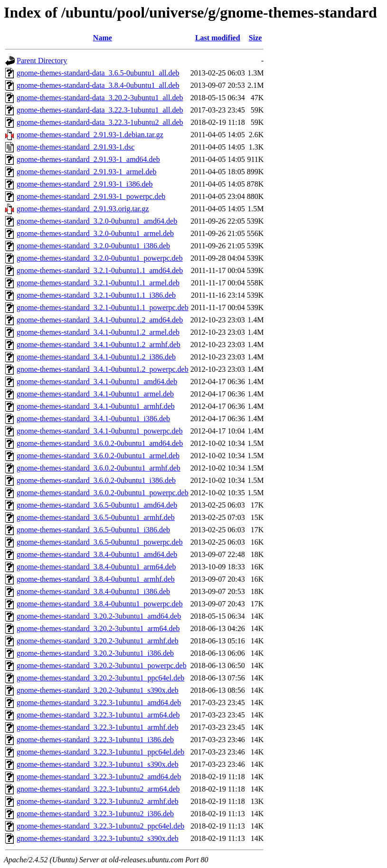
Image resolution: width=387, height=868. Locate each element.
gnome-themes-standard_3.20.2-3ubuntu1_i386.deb (95, 653)
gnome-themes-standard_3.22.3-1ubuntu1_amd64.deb (99, 703)
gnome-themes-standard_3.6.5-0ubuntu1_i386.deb (93, 530)
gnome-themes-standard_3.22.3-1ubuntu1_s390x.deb (98, 764)
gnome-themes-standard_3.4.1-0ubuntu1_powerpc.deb (100, 431)
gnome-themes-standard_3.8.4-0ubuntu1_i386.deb (93, 591)
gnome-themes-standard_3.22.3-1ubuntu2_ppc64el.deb (100, 826)
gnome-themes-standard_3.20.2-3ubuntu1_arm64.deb (98, 628)
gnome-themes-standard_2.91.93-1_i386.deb (85, 184)
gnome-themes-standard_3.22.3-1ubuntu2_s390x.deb (98, 838)
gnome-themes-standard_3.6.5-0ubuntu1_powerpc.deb (100, 542)
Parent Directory (42, 61)
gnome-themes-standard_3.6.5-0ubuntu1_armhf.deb (96, 517)
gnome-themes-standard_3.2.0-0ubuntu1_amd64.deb (97, 221)
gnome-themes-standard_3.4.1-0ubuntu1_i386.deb (93, 419)
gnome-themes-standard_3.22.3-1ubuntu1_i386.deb (95, 740)
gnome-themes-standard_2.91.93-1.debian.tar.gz (90, 135)
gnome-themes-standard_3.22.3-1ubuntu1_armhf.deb (98, 727)
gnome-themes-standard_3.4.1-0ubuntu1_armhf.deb (96, 406)
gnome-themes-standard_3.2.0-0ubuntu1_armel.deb (95, 233)
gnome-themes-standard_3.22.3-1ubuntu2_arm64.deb (98, 789)
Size (255, 38)
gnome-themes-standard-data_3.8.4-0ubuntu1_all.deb (98, 85)
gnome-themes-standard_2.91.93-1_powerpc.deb (91, 196)
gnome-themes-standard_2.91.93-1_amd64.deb (88, 159)
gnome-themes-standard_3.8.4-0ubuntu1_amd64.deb (97, 554)
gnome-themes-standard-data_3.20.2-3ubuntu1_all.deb (100, 98)
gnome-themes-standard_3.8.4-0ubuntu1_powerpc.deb (100, 604)
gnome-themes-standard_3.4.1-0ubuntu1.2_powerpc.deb (103, 369)
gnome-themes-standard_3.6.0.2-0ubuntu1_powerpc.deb (103, 493)
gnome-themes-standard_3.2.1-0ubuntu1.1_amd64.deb (100, 270)
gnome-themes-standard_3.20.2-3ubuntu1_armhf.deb (98, 641)
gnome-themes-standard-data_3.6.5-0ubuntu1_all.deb (98, 73)
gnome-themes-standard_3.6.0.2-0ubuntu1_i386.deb (96, 480)
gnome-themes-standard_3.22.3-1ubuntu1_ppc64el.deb (100, 752)
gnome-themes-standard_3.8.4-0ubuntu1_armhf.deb (96, 579)
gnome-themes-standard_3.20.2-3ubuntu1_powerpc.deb (102, 665)
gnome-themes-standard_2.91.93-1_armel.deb (87, 172)
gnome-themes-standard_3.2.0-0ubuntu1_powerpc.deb (100, 258)
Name (103, 38)
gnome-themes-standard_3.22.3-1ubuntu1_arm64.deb (98, 715)
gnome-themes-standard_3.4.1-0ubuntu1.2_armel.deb (98, 332)
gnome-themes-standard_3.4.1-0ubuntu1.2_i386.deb (96, 357)
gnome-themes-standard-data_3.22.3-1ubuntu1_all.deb (100, 110)
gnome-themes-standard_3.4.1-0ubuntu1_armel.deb (95, 394)
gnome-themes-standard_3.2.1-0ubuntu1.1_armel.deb (98, 283)
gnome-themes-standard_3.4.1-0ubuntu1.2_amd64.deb (100, 320)
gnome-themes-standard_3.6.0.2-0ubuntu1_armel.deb (98, 456)
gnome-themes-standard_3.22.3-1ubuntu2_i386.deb (95, 814)
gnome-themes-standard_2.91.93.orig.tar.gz (83, 209)
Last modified (218, 38)
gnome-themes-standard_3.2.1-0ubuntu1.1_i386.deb (96, 295)
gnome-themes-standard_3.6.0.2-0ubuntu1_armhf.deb (99, 468)
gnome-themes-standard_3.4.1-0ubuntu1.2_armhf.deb (99, 344)
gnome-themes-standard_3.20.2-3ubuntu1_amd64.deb (99, 616)
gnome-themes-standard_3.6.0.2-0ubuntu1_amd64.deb (100, 443)
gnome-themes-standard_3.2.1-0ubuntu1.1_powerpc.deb (103, 307)
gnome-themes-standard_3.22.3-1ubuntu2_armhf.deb (98, 801)
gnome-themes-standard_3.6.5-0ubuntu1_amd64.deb (97, 505)
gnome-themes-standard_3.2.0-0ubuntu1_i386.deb (93, 246)
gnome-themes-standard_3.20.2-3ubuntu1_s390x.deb (98, 690)
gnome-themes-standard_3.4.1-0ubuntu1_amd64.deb (97, 382)
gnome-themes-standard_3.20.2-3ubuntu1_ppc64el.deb (100, 678)
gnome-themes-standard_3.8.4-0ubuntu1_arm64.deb (96, 567)
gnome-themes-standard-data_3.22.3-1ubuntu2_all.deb (100, 122)
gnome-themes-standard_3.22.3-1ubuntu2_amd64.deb (99, 777)
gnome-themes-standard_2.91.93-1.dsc (76, 147)
